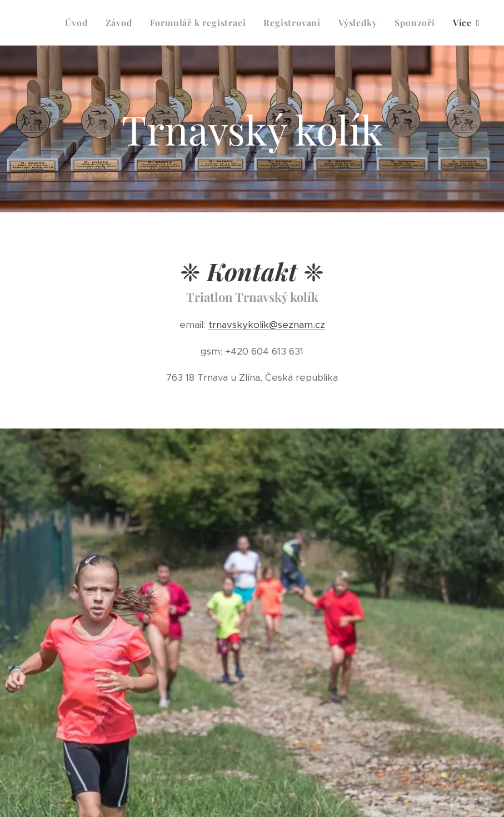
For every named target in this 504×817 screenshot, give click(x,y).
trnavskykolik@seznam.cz (267, 325)
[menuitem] (79, 23)
